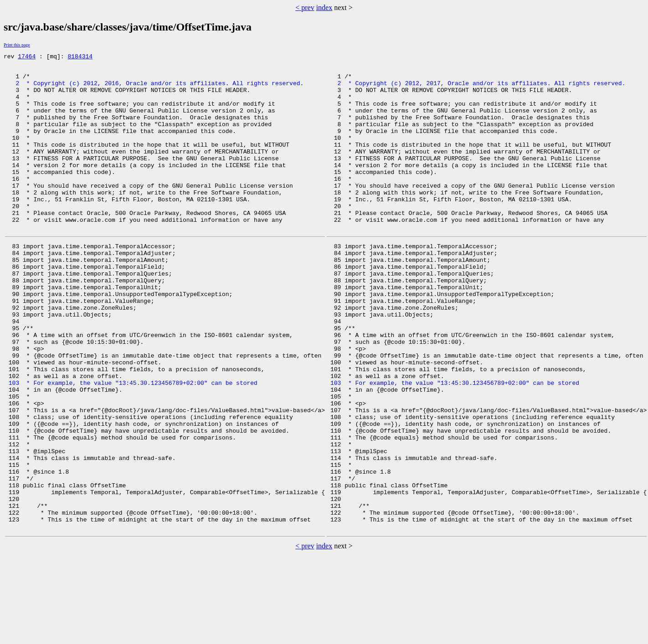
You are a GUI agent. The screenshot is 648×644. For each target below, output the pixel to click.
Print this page (17, 45)
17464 (27, 57)
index (324, 8)
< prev (305, 8)
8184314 (80, 57)
